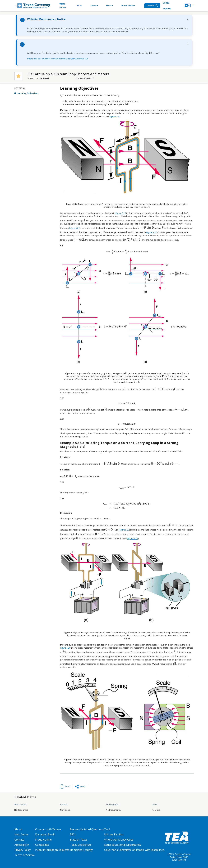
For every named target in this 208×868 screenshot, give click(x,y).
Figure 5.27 (74, 228)
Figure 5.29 (65, 648)
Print (68, 786)
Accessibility (22, 845)
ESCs (73, 834)
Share (83, 786)
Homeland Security (81, 850)
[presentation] (71, 221)
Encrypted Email (45, 834)
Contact (19, 840)
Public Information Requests (52, 850)
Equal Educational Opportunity (123, 845)
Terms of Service (25, 855)
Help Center (22, 834)
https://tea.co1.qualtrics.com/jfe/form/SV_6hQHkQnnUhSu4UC (58, 59)
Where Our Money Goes (119, 840)
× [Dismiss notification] (187, 20)
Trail (107, 829)
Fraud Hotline (43, 840)
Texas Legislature (81, 845)
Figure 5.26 (115, 116)
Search (152, 6)
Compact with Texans (48, 829)
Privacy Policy (23, 850)
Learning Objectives (28, 93)
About (18, 829)
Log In (166, 3)
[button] (189, 6)
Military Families (114, 834)
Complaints (42, 845)
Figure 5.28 (133, 538)
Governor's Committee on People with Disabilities (134, 850)
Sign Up (167, 9)
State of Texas (79, 840)
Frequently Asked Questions (87, 829)
